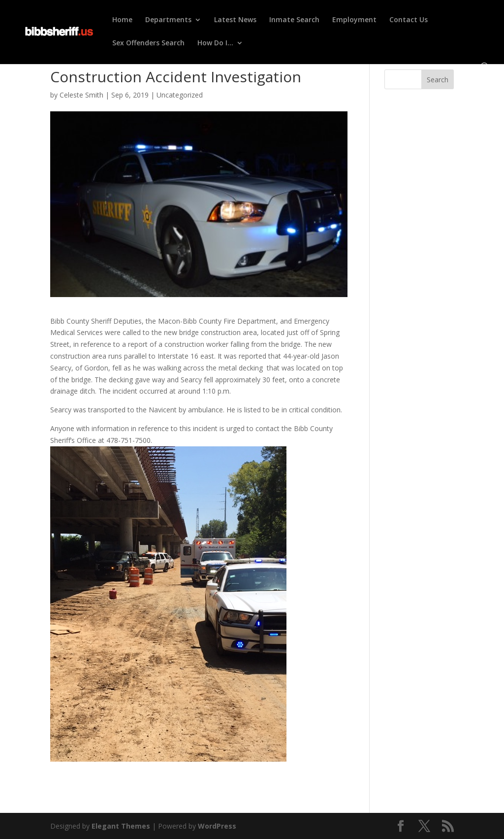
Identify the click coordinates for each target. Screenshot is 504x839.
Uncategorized (180, 95)
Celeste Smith (81, 95)
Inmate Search (294, 20)
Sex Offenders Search (148, 43)
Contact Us (409, 20)
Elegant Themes (121, 826)
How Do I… (215, 43)
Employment (354, 20)
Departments (168, 20)
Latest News (235, 20)
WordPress (217, 826)
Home (122, 20)
